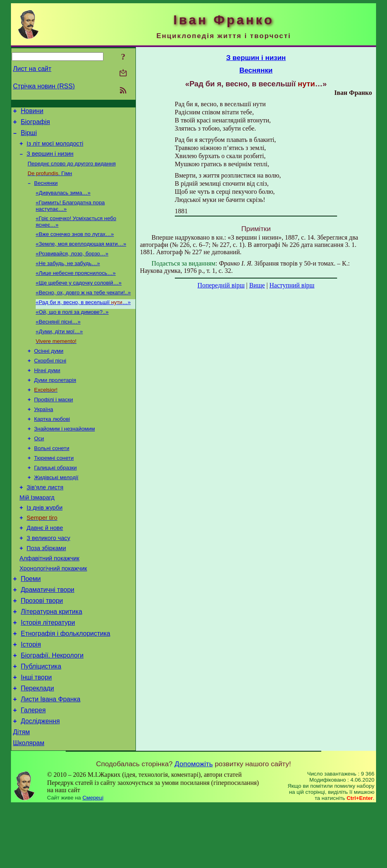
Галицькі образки (55, 499)
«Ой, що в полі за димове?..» (72, 330)
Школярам (29, 805)
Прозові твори (42, 647)
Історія (31, 696)
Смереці (93, 860)
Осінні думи (49, 372)
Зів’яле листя (45, 521)
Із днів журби (45, 543)
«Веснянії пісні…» (58, 341)
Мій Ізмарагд (37, 532)
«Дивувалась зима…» (63, 202)
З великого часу (48, 577)
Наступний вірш (292, 285)
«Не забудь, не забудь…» (68, 278)
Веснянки (46, 192)
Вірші (29, 136)
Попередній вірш (221, 285)
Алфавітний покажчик (49, 600)
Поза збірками (46, 589)
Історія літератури (48, 672)
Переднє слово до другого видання (72, 170)
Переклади (37, 745)
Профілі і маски (54, 425)
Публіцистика (41, 720)
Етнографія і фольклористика (66, 684)
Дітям (21, 793)
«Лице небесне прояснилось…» (76, 288)
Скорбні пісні (50, 383)
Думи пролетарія (55, 404)
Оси (39, 467)
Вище (257, 285)
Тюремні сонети (54, 488)
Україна (44, 436)
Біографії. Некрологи (52, 708)
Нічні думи (47, 393)
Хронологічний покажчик (53, 611)
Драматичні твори (47, 635)
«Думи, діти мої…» (59, 351)
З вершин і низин (50, 160)
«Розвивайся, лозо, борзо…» (72, 267)
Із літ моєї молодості (55, 148)
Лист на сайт (32, 69)
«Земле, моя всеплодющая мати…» (81, 256)
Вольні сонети (52, 478)
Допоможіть (193, 826)
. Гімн (50, 181)
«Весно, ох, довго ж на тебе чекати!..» (83, 309)
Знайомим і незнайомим (64, 457)
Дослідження (40, 781)
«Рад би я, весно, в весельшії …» (83, 320)
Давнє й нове (45, 566)
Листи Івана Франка (51, 757)
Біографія (35, 124)
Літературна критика (51, 659)
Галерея (33, 769)
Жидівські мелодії (56, 509)
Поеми (31, 623)
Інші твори (36, 732)
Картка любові (52, 446)
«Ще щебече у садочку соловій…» (79, 299)
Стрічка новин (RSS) (44, 86)
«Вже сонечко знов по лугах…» (75, 246)
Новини (32, 112)
